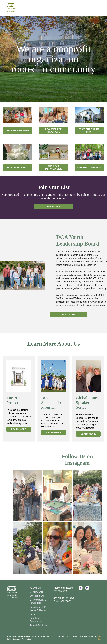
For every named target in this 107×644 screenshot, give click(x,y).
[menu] (101, 8)
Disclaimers (55, 636)
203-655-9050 (60, 591)
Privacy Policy (44, 636)
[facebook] (81, 588)
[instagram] (87, 588)
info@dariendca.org (63, 588)
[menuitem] (41, 588)
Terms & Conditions (69, 636)
